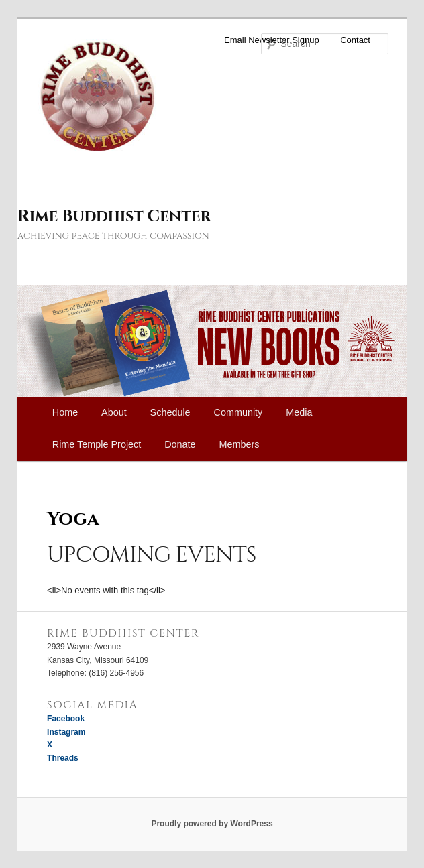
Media (299, 412)
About (114, 412)
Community (238, 412)
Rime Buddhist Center (114, 216)
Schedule (170, 412)
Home (65, 412)
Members (240, 444)
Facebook (66, 719)
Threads (63, 758)
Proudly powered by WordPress (212, 824)
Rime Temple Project (97, 444)
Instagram (66, 732)
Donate (180, 444)
